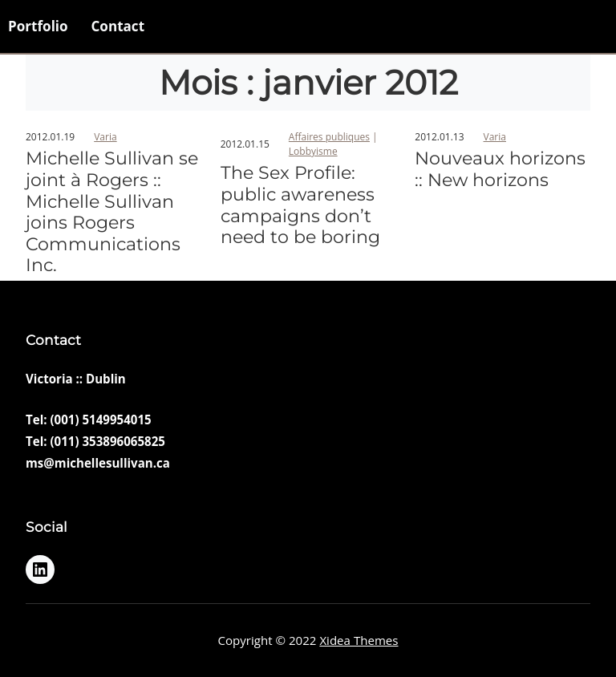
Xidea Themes (359, 640)
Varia (105, 137)
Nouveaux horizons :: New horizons (500, 170)
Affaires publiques (329, 137)
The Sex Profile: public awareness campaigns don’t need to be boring (300, 205)
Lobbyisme (313, 151)
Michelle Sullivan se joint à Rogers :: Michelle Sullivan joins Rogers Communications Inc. (112, 212)
